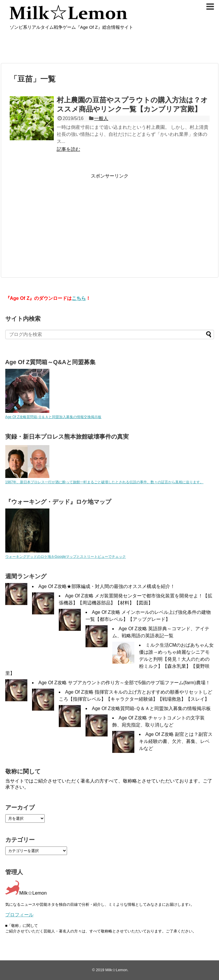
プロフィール (19, 915)
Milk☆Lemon (116, 970)
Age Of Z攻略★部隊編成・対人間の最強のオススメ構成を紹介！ (107, 586)
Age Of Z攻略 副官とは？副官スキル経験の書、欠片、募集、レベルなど (176, 741)
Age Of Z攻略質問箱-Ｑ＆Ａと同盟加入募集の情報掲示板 (151, 708)
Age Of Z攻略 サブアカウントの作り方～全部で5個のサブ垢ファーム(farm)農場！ (124, 683)
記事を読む (68, 149)
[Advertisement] (59, 220)
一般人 (101, 118)
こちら (79, 298)
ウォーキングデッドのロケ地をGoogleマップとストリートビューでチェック (66, 557)
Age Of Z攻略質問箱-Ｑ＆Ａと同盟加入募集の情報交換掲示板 (53, 417)
